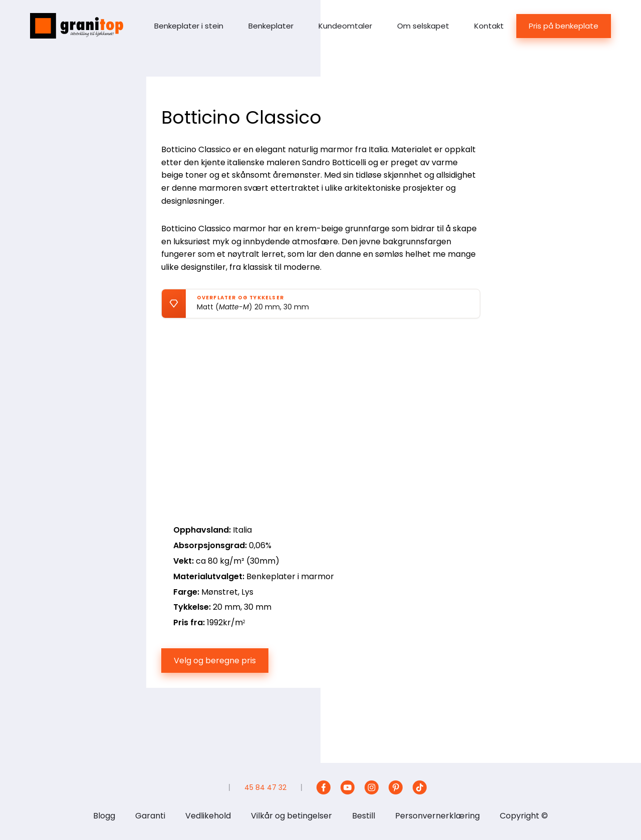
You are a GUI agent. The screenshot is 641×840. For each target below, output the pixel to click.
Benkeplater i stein (189, 26)
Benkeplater (271, 26)
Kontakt (489, 26)
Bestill (364, 816)
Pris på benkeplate (564, 26)
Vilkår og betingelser (291, 816)
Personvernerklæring (437, 816)
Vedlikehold (208, 816)
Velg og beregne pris (215, 661)
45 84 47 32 (265, 787)
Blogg (104, 816)
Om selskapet (423, 26)
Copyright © (524, 816)
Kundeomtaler (345, 26)
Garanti (150, 816)
